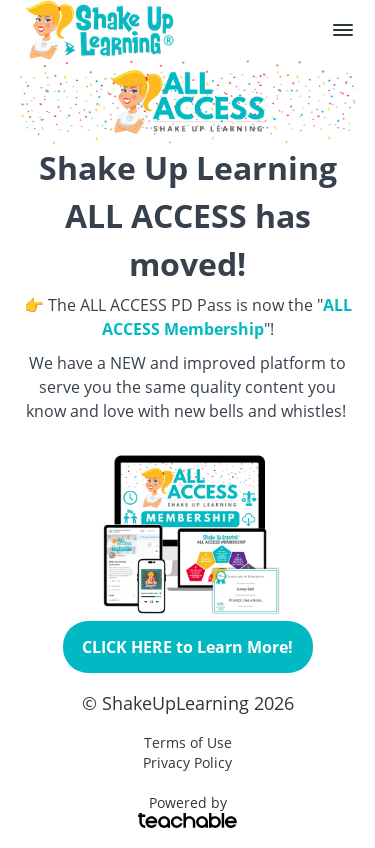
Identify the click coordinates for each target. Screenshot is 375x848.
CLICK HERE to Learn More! (187, 647)
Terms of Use (188, 742)
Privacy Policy (187, 762)
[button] (343, 30)
